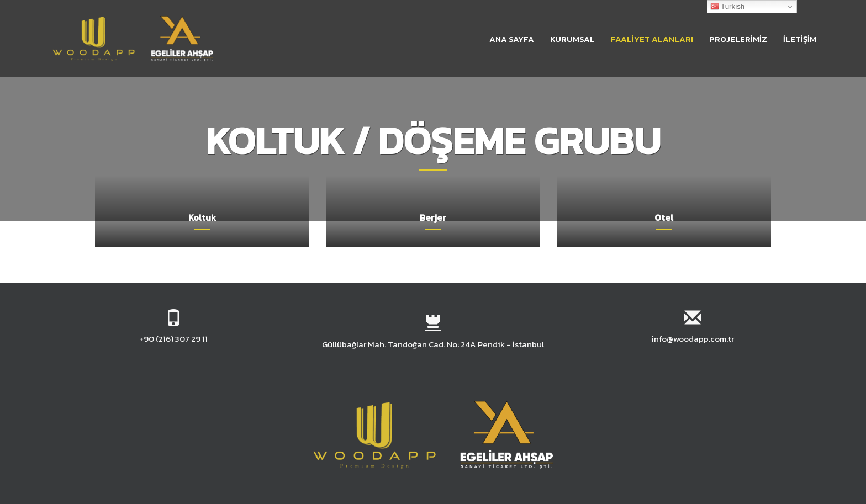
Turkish (728, 7)
